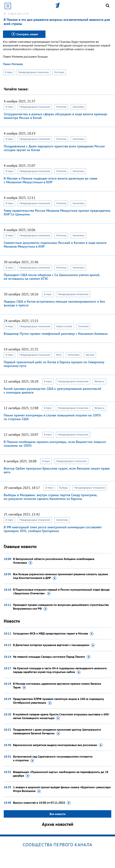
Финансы (99, 381)
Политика (61, 107)
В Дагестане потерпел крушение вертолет (54, 645)
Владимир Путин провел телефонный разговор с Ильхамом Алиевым (56, 334)
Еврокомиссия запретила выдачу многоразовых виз (58, 745)
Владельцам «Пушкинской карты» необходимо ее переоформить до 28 (61, 774)
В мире (9, 72)
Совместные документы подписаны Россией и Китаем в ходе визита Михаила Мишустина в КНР (55, 245)
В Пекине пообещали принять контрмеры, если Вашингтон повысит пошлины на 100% (55, 444)
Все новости (58, 814)
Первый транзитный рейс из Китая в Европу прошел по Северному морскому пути (54, 364)
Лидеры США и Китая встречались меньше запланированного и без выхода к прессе (54, 303)
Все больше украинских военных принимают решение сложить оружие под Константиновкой (60, 576)
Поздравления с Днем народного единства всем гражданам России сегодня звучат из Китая (54, 148)
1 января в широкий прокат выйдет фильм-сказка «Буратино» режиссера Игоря (62, 789)
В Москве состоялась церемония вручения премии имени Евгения (57, 686)
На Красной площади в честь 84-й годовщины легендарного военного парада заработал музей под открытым (60, 670)
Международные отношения (33, 72)
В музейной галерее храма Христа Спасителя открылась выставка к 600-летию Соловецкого (61, 716)
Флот (59, 355)
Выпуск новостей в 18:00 (42, 803)
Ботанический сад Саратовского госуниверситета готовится (53, 759)
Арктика (90, 355)
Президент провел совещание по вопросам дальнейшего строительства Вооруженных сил (61, 607)
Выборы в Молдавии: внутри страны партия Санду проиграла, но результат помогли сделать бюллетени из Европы (51, 497)
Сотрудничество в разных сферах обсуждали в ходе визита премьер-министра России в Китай (56, 116)
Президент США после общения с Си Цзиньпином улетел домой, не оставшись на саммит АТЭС (52, 277)
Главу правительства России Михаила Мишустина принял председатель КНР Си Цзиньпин (57, 212)
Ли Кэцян (59, 72)
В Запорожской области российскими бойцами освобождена (54, 561)
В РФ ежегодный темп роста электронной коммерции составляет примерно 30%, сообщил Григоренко (53, 529)
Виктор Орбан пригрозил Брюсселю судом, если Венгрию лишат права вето (57, 470)
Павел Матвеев (13, 64)
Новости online (64, 326)
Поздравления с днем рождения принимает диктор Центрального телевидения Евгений (57, 732)
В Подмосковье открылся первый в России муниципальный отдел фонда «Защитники (61, 592)
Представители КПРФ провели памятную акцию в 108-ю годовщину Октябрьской (58, 701)
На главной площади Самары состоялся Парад (52, 657)
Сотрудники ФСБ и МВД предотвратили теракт (53, 634)
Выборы (64, 488)
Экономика (78, 107)
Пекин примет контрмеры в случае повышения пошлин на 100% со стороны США (52, 417)
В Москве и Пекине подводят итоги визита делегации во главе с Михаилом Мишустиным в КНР (51, 180)
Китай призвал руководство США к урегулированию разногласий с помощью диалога (52, 390)
